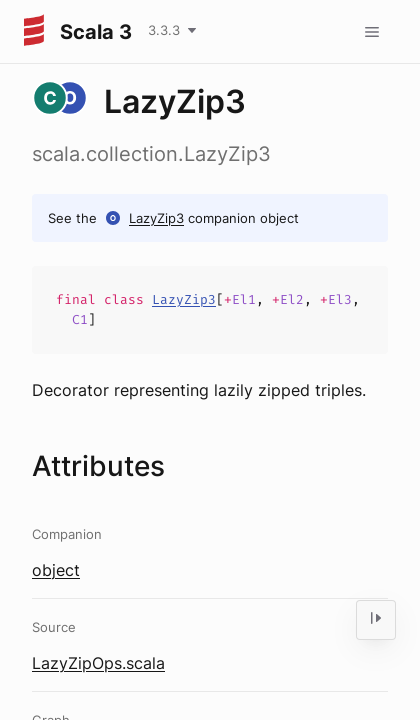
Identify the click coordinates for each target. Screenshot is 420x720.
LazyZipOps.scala (98, 663)
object (56, 570)
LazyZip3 (156, 218)
